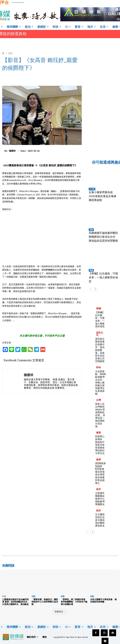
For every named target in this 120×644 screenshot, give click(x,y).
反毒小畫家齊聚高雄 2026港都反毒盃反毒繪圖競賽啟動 (102, 196)
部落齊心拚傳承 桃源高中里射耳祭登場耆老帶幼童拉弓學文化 (100, 445)
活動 (33, 596)
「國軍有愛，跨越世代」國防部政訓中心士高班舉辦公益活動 (45, 602)
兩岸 (98, 489)
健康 (98, 433)
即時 (98, 367)
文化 (10, 53)
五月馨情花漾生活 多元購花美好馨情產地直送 (101, 520)
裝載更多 (60, 612)
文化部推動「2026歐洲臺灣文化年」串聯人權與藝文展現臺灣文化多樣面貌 (100, 383)
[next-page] (96, 289)
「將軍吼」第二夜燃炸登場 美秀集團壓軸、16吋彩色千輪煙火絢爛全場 (74, 602)
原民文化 (100, 334)
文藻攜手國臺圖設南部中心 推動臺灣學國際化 (101, 499)
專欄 (91, 270)
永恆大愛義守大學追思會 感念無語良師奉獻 (103, 601)
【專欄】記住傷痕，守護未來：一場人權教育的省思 (103, 277)
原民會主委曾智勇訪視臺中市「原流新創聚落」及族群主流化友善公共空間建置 (100, 350)
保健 (91, 230)
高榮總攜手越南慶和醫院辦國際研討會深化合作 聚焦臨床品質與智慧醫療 (103, 237)
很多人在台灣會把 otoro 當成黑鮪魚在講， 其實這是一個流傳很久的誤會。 (100, 415)
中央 (4, 596)
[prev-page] (91, 289)
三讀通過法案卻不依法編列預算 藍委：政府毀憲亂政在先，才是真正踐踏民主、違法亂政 (16, 602)
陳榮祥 (12, 151)
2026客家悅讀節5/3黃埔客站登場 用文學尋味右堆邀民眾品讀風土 (101, 473)
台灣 (98, 400)
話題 (63, 596)
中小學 (92, 189)
